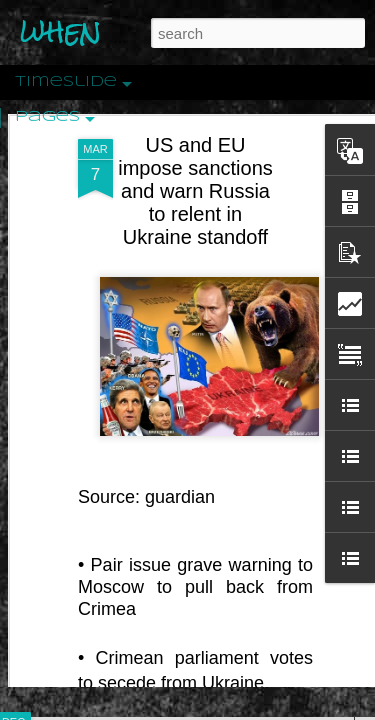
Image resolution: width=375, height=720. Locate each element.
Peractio (85, 464)
